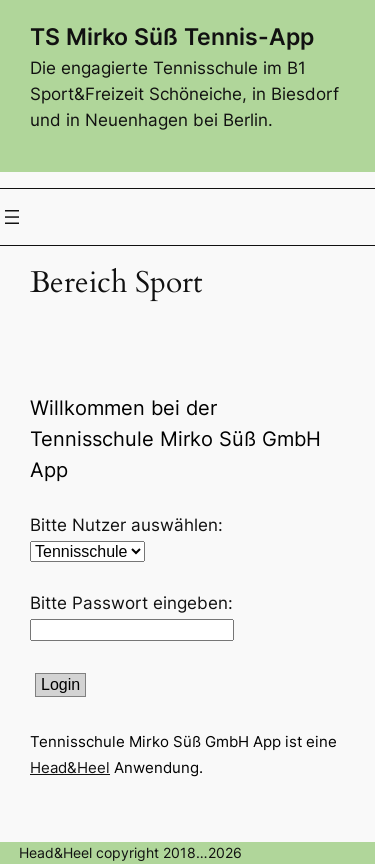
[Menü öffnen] (12, 217)
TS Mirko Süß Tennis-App (172, 36)
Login (60, 684)
